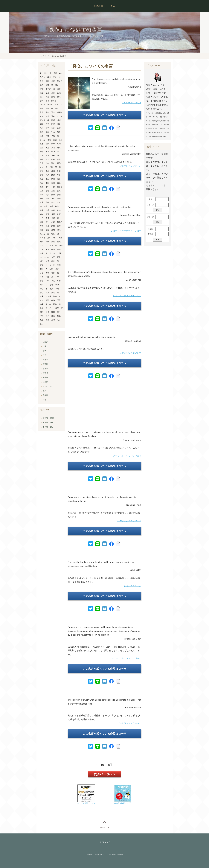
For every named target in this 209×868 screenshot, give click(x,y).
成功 (47, 210)
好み (47, 163)
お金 (47, 97)
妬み (42, 261)
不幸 (57, 277)
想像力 (60, 222)
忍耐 (59, 257)
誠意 (46, 206)
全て (59, 202)
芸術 (42, 144)
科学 (57, 108)
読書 (42, 253)
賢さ (53, 112)
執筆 (42, 179)
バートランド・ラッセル (129, 723)
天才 (47, 249)
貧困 (47, 277)
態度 (59, 226)
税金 (42, 210)
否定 (42, 273)
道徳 (59, 249)
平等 (42, 277)
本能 (57, 289)
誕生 (49, 238)
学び (42, 293)
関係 (53, 120)
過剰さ (60, 112)
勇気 (42, 308)
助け (47, 230)
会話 (47, 108)
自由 (53, 183)
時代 (53, 175)
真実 (42, 202)
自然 (47, 175)
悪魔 (55, 73)
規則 (53, 128)
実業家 (45, 360)
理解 (53, 312)
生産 (53, 210)
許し (51, 308)
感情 (42, 124)
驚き (47, 101)
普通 (42, 281)
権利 (47, 152)
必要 (57, 269)
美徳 (47, 273)
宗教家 (45, 382)
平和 (59, 281)
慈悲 (53, 179)
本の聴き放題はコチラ (123, 803)
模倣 (53, 300)
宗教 (42, 187)
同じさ (54, 101)
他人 (59, 230)
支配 (47, 179)
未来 (42, 296)
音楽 (57, 105)
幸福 (53, 156)
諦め (46, 73)
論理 (53, 320)
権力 (53, 152)
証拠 (59, 191)
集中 (47, 187)
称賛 (42, 195)
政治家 (45, 342)
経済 (61, 140)
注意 (53, 242)
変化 (42, 285)
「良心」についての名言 (73, 30)
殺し (53, 163)
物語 (47, 300)
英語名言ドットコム (104, 6)
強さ (51, 246)
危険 (42, 128)
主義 (42, 191)
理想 (42, 316)
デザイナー (47, 386)
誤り (49, 77)
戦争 (42, 222)
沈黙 (42, 246)
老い (42, 97)
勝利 (59, 195)
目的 (42, 300)
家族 (42, 116)
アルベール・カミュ (132, 103)
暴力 (57, 285)
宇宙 (42, 89)
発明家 (45, 377)
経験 (55, 140)
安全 (55, 77)
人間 (53, 257)
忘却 (51, 285)
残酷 (51, 167)
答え (47, 159)
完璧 (47, 124)
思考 (47, 171)
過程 (53, 116)
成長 (53, 214)
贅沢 (47, 214)
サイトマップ (105, 842)
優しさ (48, 304)
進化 (53, 198)
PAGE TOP (104, 827)
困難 (59, 163)
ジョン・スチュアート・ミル (127, 296)
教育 (59, 132)
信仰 (59, 198)
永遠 (42, 93)
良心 (47, 316)
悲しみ (60, 116)
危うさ (43, 77)
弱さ (42, 312)
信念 (53, 202)
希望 (59, 128)
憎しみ (46, 257)
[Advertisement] (105, 401)
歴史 (47, 320)
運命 (59, 89)
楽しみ (43, 234)
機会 (59, 124)
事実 (42, 175)
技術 (47, 128)
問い (53, 249)
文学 (47, 281)
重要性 (60, 187)
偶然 (53, 136)
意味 (47, 85)
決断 (42, 148)
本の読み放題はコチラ (86, 803)
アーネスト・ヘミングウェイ (127, 456)
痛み (42, 85)
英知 (53, 93)
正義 (51, 206)
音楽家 (45, 395)
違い (55, 238)
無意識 (48, 296)
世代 (53, 218)
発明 (59, 265)
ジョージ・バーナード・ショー (126, 231)
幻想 (42, 152)
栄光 (47, 93)
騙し (53, 234)
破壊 (42, 265)
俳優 (45, 400)
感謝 (59, 120)
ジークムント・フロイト (129, 521)
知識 (42, 242)
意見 (42, 81)
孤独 (53, 159)
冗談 (47, 195)
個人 (42, 159)
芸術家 (45, 364)
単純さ (43, 238)
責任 (47, 218)
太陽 (42, 230)
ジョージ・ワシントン (130, 166)
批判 (53, 273)
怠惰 (53, 226)
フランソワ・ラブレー (130, 353)
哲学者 (45, 373)
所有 (47, 198)
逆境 (47, 132)
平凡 (53, 281)
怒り (61, 77)
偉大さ (60, 81)
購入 (47, 156)
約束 (42, 304)
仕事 (59, 171)
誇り (42, 289)
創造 (53, 222)
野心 (55, 304)
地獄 (53, 171)
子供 (42, 163)
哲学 (61, 246)
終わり (50, 105)
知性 (47, 242)
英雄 (59, 93)
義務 (42, 132)
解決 (42, 108)
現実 (59, 148)
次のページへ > (104, 774)
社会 (42, 183)
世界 (42, 218)
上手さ (48, 89)
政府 (59, 214)
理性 (59, 312)
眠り (53, 261)
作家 (45, 346)
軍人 (45, 391)
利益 (47, 312)
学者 (45, 351)
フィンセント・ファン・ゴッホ (126, 658)
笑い (42, 324)
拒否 (53, 132)
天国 (42, 249)
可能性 (43, 120)
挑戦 (59, 242)
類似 (59, 316)
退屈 (47, 226)
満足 (53, 293)
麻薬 (47, 293)
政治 (59, 210)
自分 (59, 179)
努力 (55, 253)
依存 (53, 81)
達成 (53, 230)
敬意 (49, 140)
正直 (53, 191)
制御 (57, 206)
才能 (42, 167)
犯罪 (42, 269)
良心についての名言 (59, 56)
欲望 (57, 308)
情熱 (53, 195)
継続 (47, 144)
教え (59, 97)
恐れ (42, 101)
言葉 (59, 159)
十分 (53, 187)
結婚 (59, 144)
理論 (53, 316)
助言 (42, 198)
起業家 (45, 369)
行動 (42, 156)
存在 (42, 226)
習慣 (59, 183)
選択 (47, 222)
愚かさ (43, 105)
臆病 (53, 97)
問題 (59, 300)
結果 (53, 144)
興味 (47, 136)
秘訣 (51, 269)
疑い (57, 85)
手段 (47, 183)
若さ (59, 320)
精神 (42, 214)
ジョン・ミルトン (133, 586)
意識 (47, 81)
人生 (47, 202)
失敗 (59, 175)
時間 (42, 171)
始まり (52, 265)
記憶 (53, 124)
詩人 (45, 355)
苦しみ (43, 140)
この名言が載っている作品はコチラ (105, 115)
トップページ (44, 56)
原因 (53, 148)
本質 (51, 289)
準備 (47, 191)
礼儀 (42, 320)
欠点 (47, 148)
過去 (47, 112)
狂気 (42, 136)
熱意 (47, 261)
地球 (61, 238)
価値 (47, 116)
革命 (42, 112)
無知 (55, 296)
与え (61, 73)
